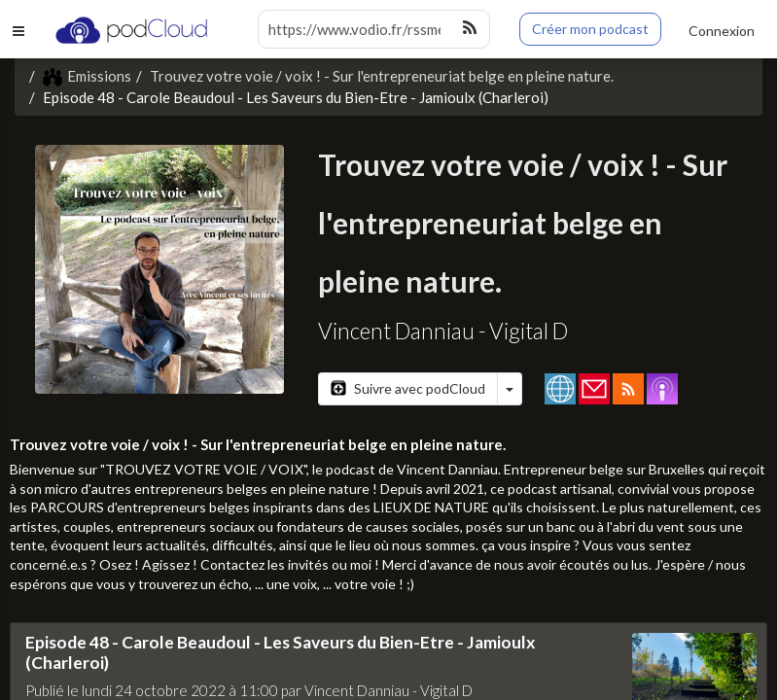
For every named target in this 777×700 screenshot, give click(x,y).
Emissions (87, 76)
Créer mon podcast (590, 29)
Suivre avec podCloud (408, 388)
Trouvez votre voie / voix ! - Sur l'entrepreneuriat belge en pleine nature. (382, 76)
